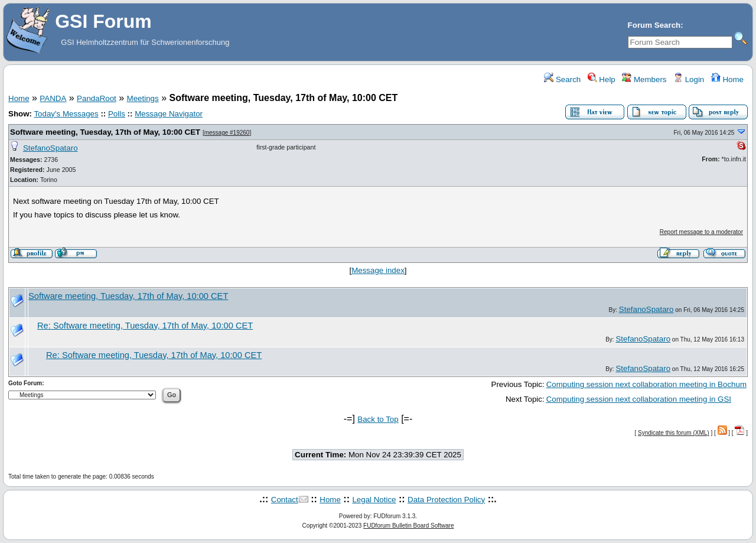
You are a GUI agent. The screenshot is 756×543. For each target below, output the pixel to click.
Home (727, 79)
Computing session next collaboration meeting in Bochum (646, 384)
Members (644, 79)
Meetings (143, 98)
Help (602, 79)
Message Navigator (169, 114)
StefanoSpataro (50, 148)
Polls (117, 114)
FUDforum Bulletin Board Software (408, 526)
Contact (285, 500)
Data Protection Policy (446, 500)
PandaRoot (97, 98)
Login (689, 79)
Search (562, 79)
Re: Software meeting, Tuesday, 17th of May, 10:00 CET (145, 326)
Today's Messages (66, 114)
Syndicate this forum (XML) (674, 433)
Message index (378, 270)
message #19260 (227, 133)
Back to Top (378, 419)
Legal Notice (374, 500)
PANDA (53, 98)
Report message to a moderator (701, 232)
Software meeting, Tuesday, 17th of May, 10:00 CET (105, 132)
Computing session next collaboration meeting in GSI (639, 399)
